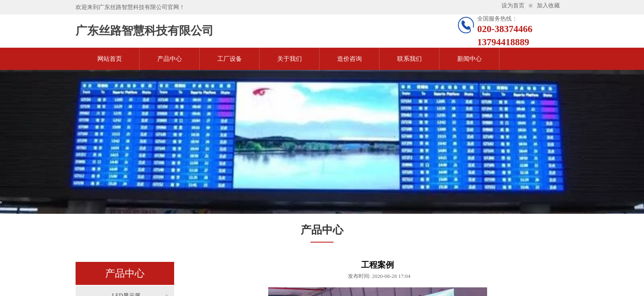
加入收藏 (548, 6)
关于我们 (290, 59)
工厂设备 (230, 59)
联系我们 (409, 59)
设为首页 (513, 6)
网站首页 (110, 59)
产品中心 (170, 59)
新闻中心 (469, 59)
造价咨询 (350, 59)
